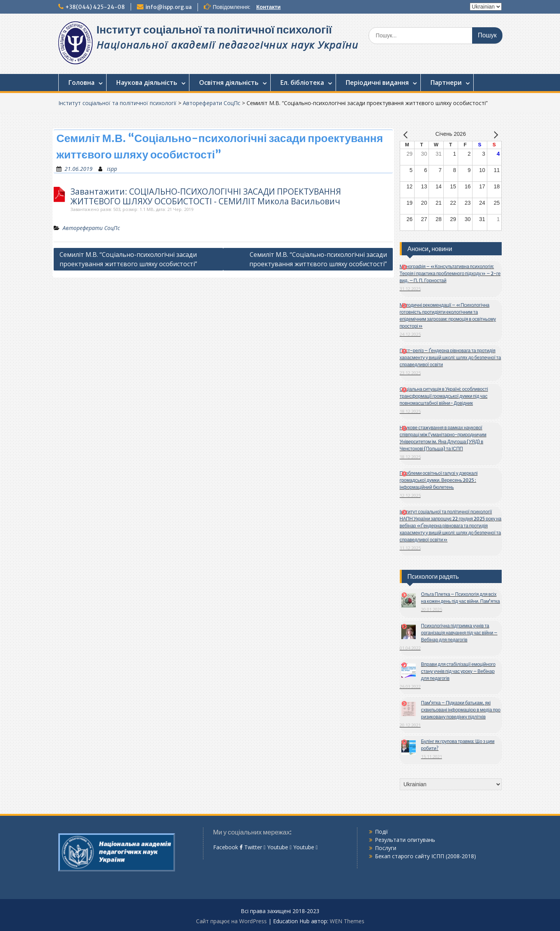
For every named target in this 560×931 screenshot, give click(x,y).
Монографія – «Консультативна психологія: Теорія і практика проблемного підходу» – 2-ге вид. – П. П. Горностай (450, 273)
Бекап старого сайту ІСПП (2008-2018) (425, 856)
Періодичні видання (377, 83)
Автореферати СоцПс (212, 103)
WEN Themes (347, 921)
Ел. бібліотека (302, 83)
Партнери (446, 83)
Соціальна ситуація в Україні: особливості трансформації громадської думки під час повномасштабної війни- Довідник (444, 396)
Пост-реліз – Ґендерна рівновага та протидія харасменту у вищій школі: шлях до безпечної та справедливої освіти (451, 357)
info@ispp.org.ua (169, 7)
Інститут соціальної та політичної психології (214, 30)
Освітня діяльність (229, 83)
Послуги (386, 848)
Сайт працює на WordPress (231, 921)
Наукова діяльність (147, 83)
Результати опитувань (405, 840)
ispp (112, 169)
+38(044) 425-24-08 (95, 7)
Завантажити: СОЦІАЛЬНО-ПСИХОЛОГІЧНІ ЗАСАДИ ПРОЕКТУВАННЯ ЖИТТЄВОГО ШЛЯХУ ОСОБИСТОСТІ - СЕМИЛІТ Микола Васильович (206, 197)
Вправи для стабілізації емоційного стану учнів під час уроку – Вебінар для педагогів (458, 671)
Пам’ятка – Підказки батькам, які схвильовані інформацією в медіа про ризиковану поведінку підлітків (461, 710)
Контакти (269, 7)
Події (381, 832)
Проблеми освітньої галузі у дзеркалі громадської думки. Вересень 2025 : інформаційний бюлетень (439, 480)
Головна (81, 83)
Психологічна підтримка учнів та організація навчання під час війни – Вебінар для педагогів (459, 633)
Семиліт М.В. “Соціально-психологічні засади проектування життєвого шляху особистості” (128, 259)
